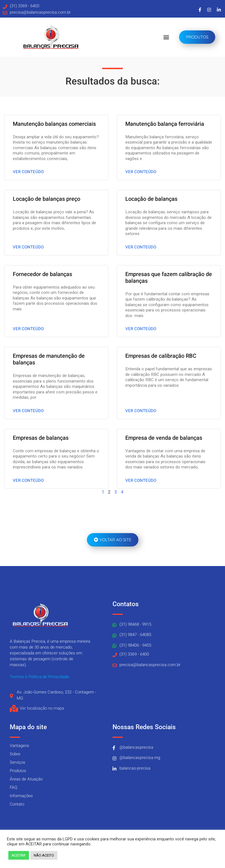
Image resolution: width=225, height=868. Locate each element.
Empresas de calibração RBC (161, 356)
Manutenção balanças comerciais (54, 124)
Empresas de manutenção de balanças (49, 359)
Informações (21, 796)
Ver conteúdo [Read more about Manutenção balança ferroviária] (141, 172)
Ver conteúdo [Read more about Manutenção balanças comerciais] (28, 172)
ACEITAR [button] (19, 855)
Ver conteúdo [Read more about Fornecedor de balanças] (28, 329)
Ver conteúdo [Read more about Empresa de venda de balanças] (141, 480)
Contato (17, 804)
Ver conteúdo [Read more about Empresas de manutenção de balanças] (28, 411)
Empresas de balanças (41, 438)
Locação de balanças (151, 199)
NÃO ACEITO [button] (44, 855)
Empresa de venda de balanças (164, 438)
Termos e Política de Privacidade (39, 677)
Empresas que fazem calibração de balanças (169, 278)
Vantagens (19, 746)
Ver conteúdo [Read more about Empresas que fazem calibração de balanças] (141, 329)
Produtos (18, 771)
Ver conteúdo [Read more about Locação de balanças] (141, 247)
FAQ (14, 787)
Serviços (18, 762)
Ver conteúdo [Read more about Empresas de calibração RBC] (141, 411)
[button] (166, 37)
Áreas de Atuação (26, 779)
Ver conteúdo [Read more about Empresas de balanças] (28, 480)
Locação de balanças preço (47, 199)
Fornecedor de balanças (42, 274)
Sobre (15, 754)
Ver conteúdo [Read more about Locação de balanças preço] (28, 247)
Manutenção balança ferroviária (165, 124)
